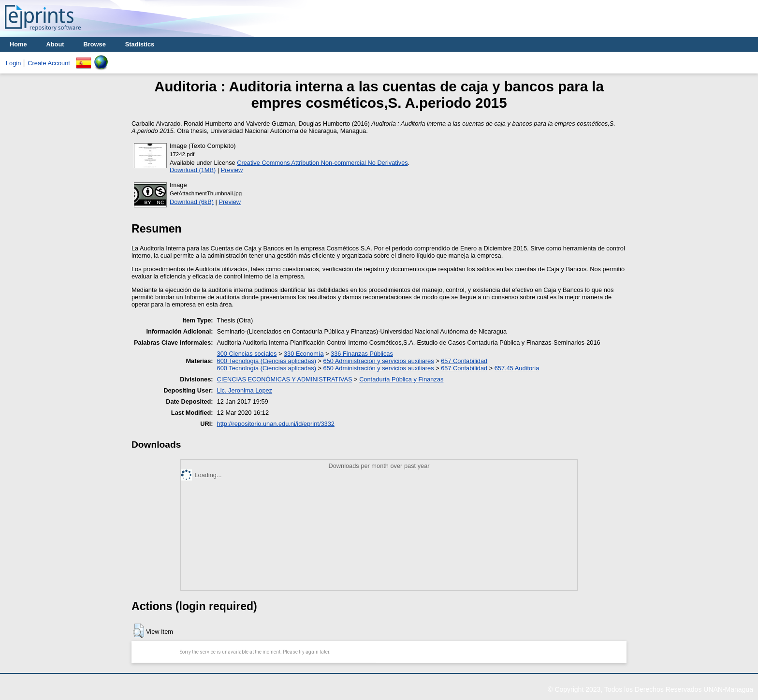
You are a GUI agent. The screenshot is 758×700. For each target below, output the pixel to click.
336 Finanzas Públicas (362, 354)
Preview (232, 170)
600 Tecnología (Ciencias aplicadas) (267, 361)
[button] (138, 631)
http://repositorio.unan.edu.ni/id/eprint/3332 (276, 424)
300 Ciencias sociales (247, 354)
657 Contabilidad (464, 361)
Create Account (49, 63)
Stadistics (140, 44)
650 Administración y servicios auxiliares (379, 361)
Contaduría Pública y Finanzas (401, 379)
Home (18, 44)
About (55, 44)
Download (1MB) (193, 170)
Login (13, 63)
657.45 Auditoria (517, 368)
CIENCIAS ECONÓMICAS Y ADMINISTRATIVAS (285, 379)
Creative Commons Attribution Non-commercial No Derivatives (322, 163)
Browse (95, 44)
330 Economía (304, 354)
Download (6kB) (192, 202)
